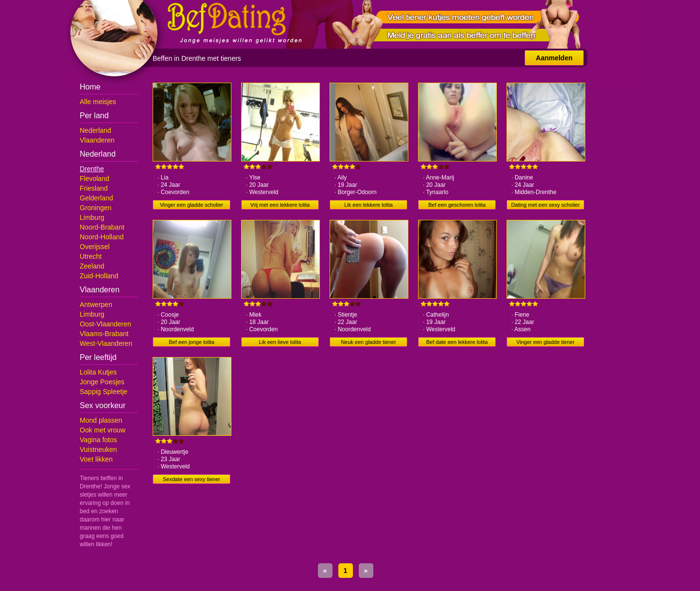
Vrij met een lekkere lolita (280, 205)
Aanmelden (554, 58)
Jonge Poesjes (102, 382)
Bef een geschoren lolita (457, 205)
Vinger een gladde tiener (545, 342)
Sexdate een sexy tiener (192, 479)
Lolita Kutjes (98, 372)
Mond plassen (101, 420)
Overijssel (95, 247)
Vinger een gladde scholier (192, 205)
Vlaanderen (97, 140)
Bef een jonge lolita (192, 342)
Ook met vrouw (103, 430)
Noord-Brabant (102, 227)
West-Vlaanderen (106, 343)
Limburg (92, 217)
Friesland (94, 188)
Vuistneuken (98, 449)
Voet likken (96, 459)
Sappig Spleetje (104, 392)
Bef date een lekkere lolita (457, 342)
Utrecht (91, 256)
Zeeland (92, 266)
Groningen (96, 208)
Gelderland (96, 198)
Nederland (96, 130)
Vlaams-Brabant (104, 334)
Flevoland (95, 179)
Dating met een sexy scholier (545, 205)
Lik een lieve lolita (280, 342)
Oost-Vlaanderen (105, 324)
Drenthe (92, 169)
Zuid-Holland (99, 276)
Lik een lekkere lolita (368, 205)
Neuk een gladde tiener (368, 342)
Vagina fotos (98, 440)
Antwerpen (96, 304)
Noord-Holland (102, 237)
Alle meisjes (98, 102)
